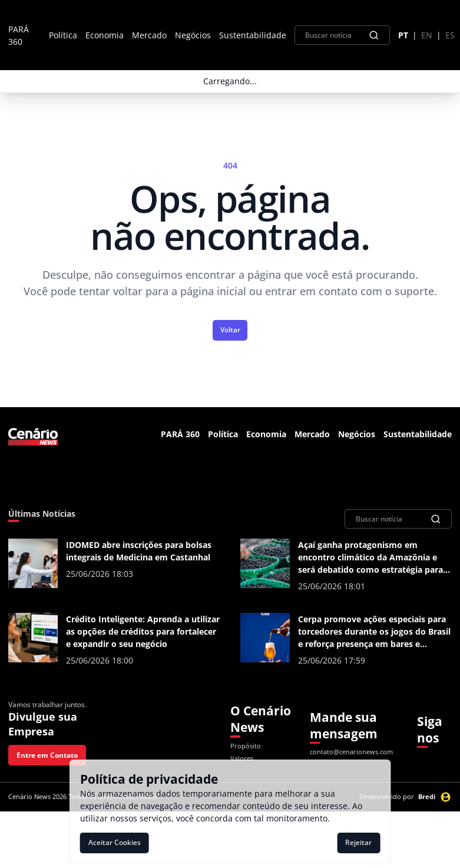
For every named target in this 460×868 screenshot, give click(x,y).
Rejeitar (358, 842)
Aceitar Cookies (115, 842)
